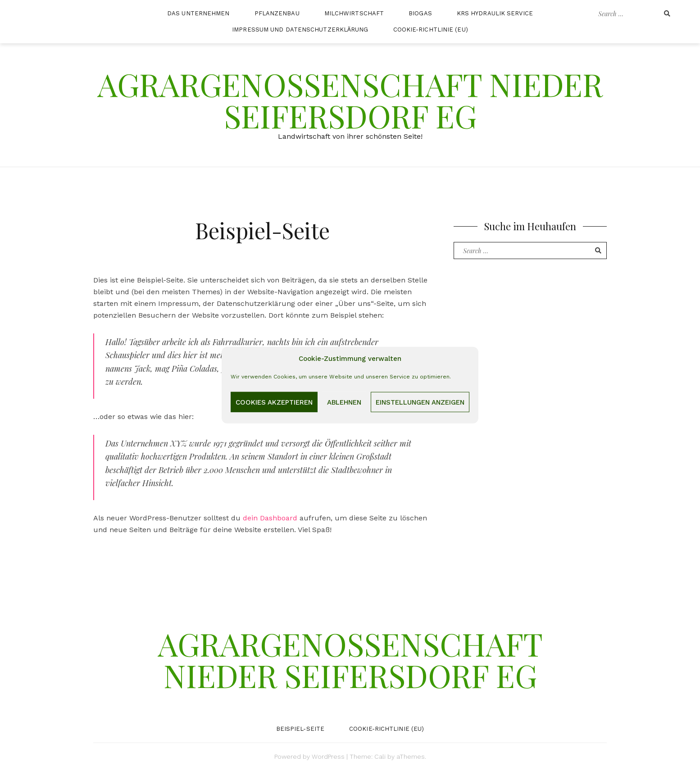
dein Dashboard (270, 518)
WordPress (328, 756)
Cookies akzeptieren (274, 402)
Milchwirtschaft (354, 13)
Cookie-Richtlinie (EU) (431, 30)
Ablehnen (344, 402)
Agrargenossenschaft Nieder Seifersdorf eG (350, 100)
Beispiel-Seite (300, 729)
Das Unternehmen (198, 13)
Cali (380, 756)
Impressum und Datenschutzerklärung (300, 30)
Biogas (420, 13)
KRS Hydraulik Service (495, 13)
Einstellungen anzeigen (420, 402)
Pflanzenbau (277, 13)
